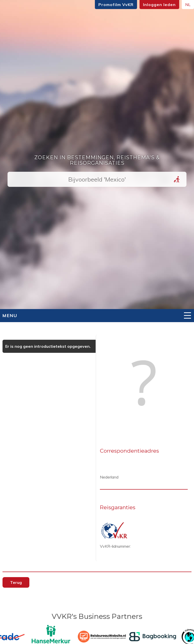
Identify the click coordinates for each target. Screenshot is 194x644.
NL (188, 5)
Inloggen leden (159, 5)
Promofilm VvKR (116, 5)
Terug (16, 582)
